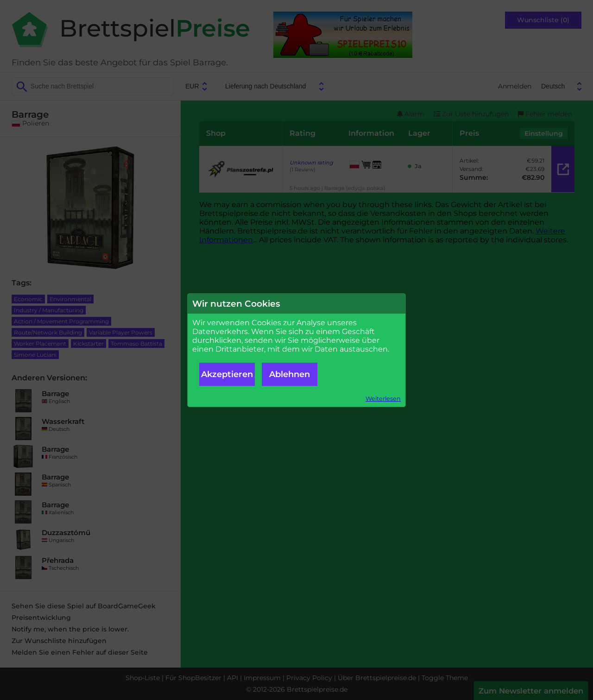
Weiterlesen (383, 399)
